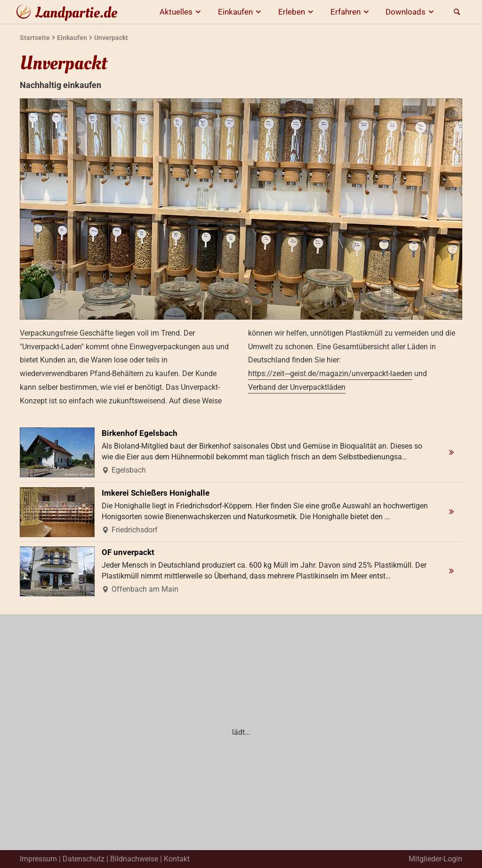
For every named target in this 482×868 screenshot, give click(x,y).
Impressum (38, 859)
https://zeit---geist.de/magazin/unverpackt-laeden (330, 374)
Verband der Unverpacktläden (297, 387)
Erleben (297, 12)
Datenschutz (84, 859)
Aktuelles (182, 12)
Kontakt (177, 859)
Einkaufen (241, 12)
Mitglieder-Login (435, 859)
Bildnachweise (134, 859)
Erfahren (351, 12)
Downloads (411, 12)
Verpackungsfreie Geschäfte (67, 333)
